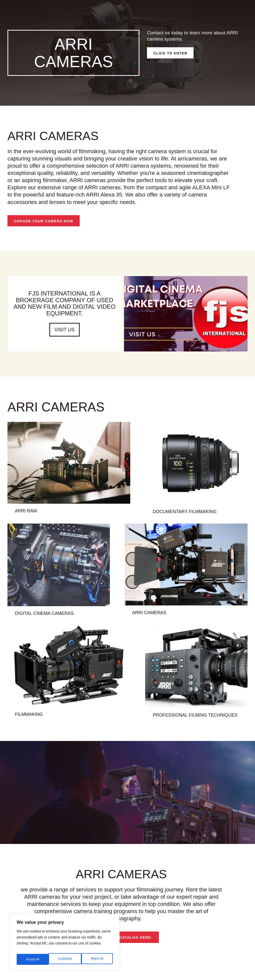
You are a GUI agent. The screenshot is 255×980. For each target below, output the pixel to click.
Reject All (65, 959)
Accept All (97, 959)
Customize (33, 959)
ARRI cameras (164, 621)
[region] (65, 944)
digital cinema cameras (32, 622)
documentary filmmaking (197, 520)
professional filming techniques (208, 724)
